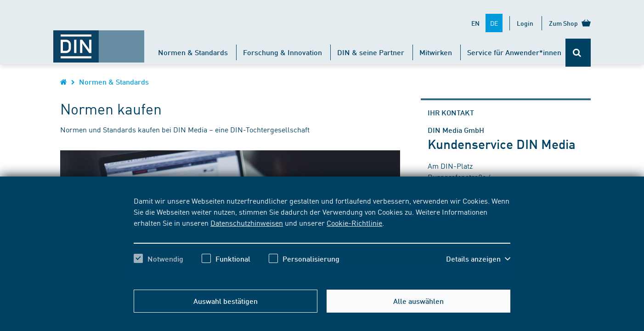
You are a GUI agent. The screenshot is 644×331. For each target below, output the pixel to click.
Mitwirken (436, 52)
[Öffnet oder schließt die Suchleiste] (578, 53)
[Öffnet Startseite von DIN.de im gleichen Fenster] (99, 42)
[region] (322, 238)
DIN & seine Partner (371, 52)
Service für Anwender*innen (514, 52)
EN (475, 23)
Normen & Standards (193, 52)
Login (525, 23)
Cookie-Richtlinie (354, 223)
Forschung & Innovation (282, 52)
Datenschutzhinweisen (247, 223)
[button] (478, 259)
